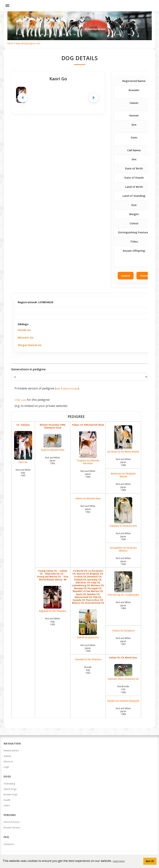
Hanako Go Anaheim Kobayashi (123, 701)
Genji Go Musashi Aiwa (53, 443)
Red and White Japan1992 (88, 509)
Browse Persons (12, 828)
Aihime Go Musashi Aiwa (88, 499)
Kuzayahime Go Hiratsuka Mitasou (123, 549)
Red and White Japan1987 (123, 641)
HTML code (20, 400)
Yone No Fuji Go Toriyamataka (123, 584)
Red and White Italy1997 (23, 473)
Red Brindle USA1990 (123, 689)
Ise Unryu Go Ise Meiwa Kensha (123, 439)
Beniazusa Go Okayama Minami (123, 475)
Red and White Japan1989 (123, 605)
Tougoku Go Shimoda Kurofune (88, 448)
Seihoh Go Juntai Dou (88, 624)
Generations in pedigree (28, 369)
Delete (144, 276)
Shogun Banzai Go (30, 345)
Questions (9, 844)
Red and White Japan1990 (88, 474)
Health (7, 800)
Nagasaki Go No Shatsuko (53, 599)
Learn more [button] (119, 861)
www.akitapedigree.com (28, 43)
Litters (7, 805)
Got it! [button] (150, 861)
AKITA (10, 43)
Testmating (9, 784)
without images (70, 389)
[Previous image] (23, 98)
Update (126, 276)
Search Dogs (10, 789)
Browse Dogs (10, 794)
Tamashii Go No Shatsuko (88, 660)
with (58, 389)
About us (8, 762)
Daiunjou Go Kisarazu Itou (123, 512)
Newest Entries (11, 751)
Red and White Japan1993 (53, 460)
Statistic (7, 756)
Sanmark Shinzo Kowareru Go (123, 672)
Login (6, 767)
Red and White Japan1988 (123, 462)
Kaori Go (23, 447)
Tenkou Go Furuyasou (123, 631)
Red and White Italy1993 (53, 621)
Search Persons (11, 822)
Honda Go (24, 330)
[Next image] (94, 98)
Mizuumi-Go (26, 337)
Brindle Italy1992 (88, 670)
